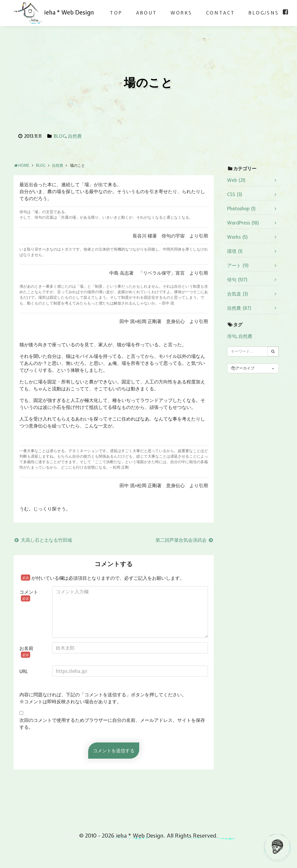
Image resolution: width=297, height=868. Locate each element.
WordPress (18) (243, 223)
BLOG (60, 136)
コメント (29, 595)
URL (24, 671)
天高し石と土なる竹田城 (43, 540)
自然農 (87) (239, 308)
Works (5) (238, 237)
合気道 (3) (238, 294)
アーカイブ (243, 368)
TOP (116, 13)
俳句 (232, 336)
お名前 (26, 651)
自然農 (75, 136)
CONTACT (220, 13)
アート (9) (238, 265)
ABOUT (146, 13)
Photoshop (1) (241, 209)
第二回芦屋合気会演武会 (185, 540)
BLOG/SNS (264, 13)
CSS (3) (235, 194)
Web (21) (236, 180)
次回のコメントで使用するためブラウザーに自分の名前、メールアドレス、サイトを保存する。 (112, 724)
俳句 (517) (237, 280)
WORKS (181, 13)
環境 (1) (235, 251)
